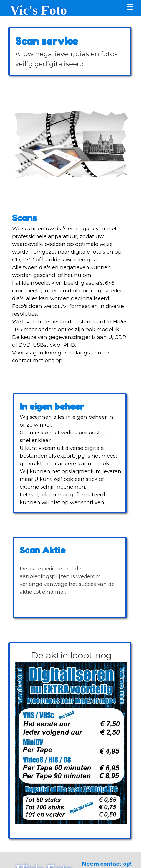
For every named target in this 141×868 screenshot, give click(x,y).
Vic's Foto (39, 10)
